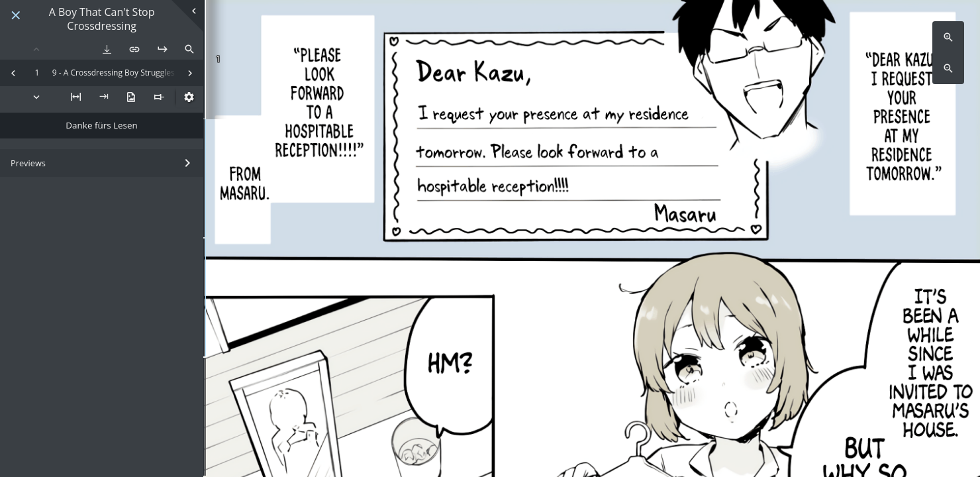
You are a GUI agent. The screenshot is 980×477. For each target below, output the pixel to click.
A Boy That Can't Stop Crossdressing (102, 19)
